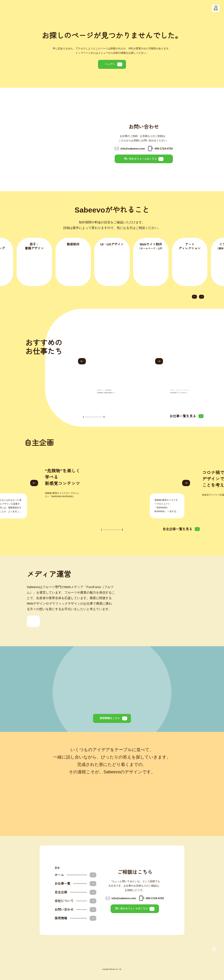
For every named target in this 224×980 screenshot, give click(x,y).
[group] (121, 367)
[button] (194, 297)
